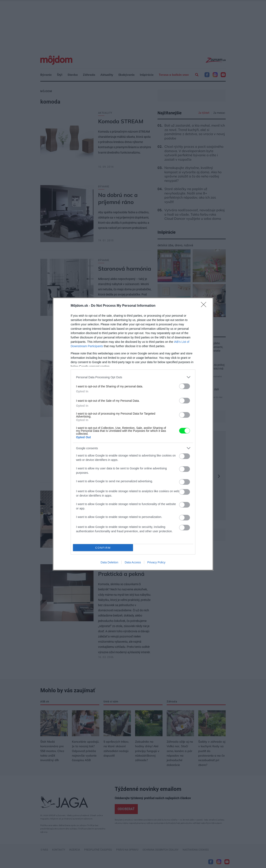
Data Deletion (109, 562)
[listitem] (133, 377)
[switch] (185, 386)
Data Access (133, 562)
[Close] (205, 306)
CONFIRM (103, 548)
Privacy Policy (156, 562)
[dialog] (133, 434)
